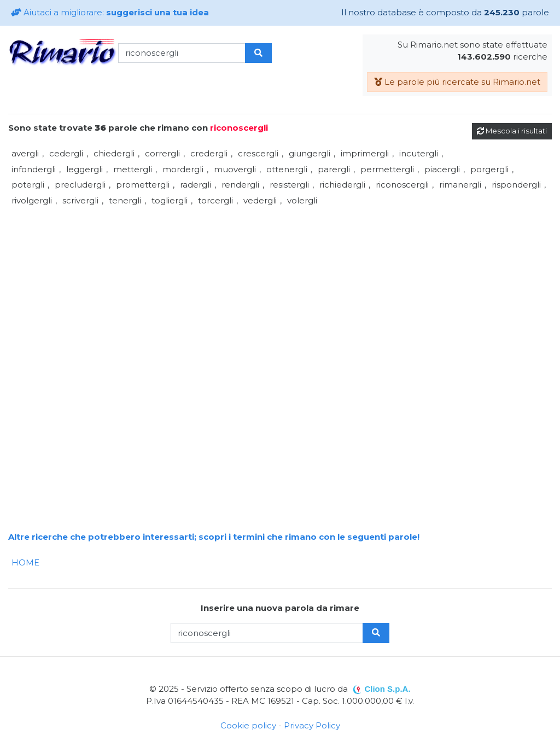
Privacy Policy (312, 725)
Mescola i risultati (512, 131)
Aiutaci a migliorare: (110, 12)
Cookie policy (248, 725)
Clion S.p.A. (387, 689)
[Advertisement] (280, 285)
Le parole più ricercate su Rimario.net (457, 82)
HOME (25, 562)
